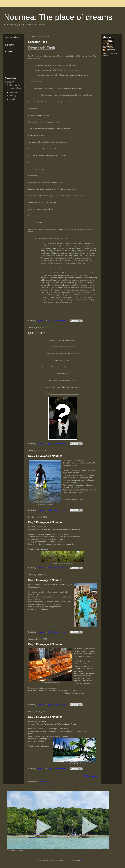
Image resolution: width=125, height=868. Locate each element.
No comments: (60, 321)
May (11, 99)
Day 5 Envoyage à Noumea (45, 580)
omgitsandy (110, 50)
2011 (10, 82)
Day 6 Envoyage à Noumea (45, 522)
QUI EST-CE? (37, 333)
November (14, 85)
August (12, 92)
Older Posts (90, 776)
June (12, 96)
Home (56, 776)
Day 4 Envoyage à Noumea (45, 644)
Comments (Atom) (46, 782)
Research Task (38, 42)
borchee (67, 860)
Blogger (83, 860)
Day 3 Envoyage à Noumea (45, 717)
